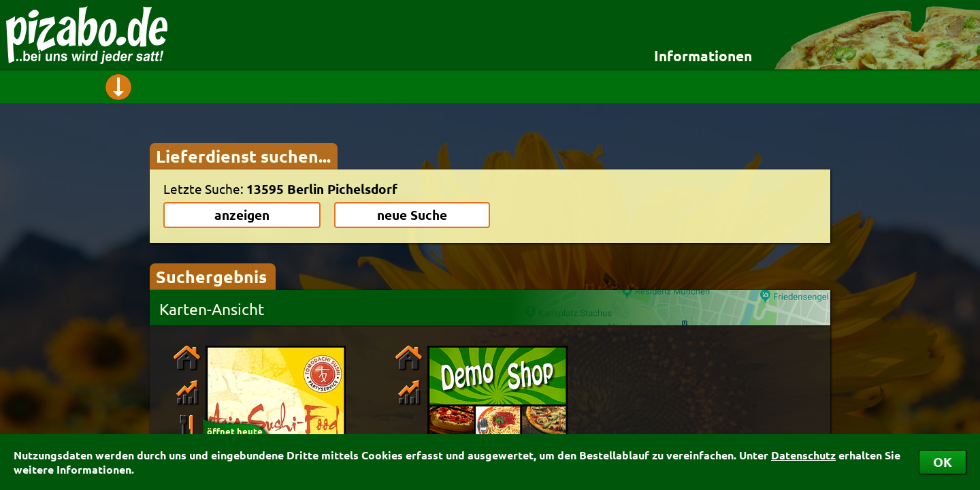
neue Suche (412, 215)
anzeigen (242, 215)
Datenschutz (803, 455)
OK (943, 462)
